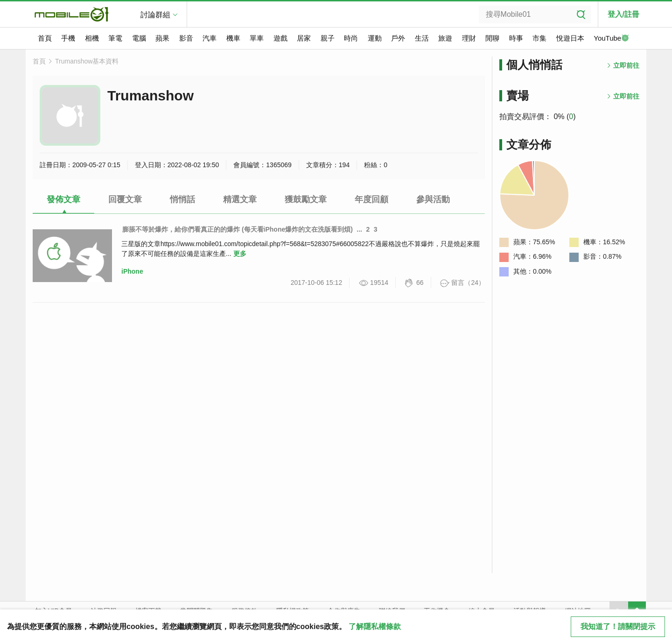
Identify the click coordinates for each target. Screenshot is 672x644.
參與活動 (433, 199)
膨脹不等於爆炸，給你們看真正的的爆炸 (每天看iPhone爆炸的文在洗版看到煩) (238, 229)
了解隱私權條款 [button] (375, 626)
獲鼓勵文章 (306, 199)
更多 (240, 254)
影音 (186, 38)
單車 (257, 38)
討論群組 (155, 15)
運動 (375, 38)
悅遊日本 (570, 38)
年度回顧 (371, 199)
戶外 (398, 38)
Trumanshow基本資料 (87, 61)
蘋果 (162, 38)
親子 (328, 38)
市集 (539, 38)
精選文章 (240, 199)
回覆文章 (125, 199)
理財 (469, 38)
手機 (68, 38)
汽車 (210, 38)
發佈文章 (63, 199)
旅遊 (445, 38)
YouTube (611, 39)
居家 (304, 38)
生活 (422, 38)
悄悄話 (182, 199)
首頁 (45, 38)
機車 (233, 38)
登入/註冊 (623, 14)
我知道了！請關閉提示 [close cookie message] (618, 626)
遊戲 (280, 38)
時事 (516, 38)
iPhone (132, 271)
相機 (92, 38)
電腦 (139, 38)
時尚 (351, 38)
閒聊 (492, 38)
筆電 (115, 38)
